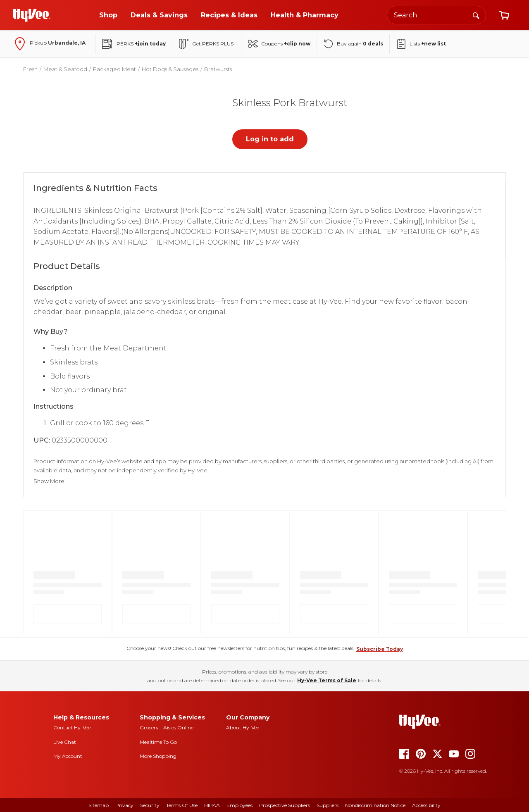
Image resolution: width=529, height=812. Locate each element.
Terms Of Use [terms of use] (182, 805)
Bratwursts (218, 69)
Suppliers (328, 805)
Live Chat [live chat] (65, 742)
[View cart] (504, 15)
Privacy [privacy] (124, 805)
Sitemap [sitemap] (99, 805)
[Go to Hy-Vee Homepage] (32, 15)
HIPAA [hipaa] (212, 805)
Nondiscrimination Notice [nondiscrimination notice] (375, 805)
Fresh (30, 69)
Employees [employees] (239, 805)
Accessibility (426, 805)
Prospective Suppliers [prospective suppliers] (285, 805)
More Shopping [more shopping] (158, 756)
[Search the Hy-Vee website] (436, 15)
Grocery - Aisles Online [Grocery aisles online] (167, 727)
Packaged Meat (114, 69)
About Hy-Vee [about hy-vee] (243, 727)
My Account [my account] (68, 756)
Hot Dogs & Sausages (170, 69)
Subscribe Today (380, 649)
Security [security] (150, 805)
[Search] (476, 15)
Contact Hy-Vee (72, 727)
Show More (49, 481)
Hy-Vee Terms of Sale (327, 680)
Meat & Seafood (65, 69)
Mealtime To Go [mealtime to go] (158, 742)
